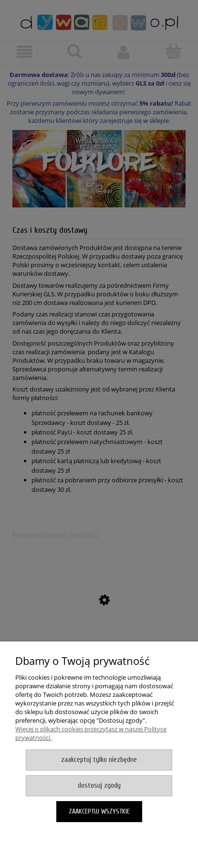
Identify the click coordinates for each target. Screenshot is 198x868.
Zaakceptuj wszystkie (99, 811)
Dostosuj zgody (99, 786)
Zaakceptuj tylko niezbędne (99, 760)
